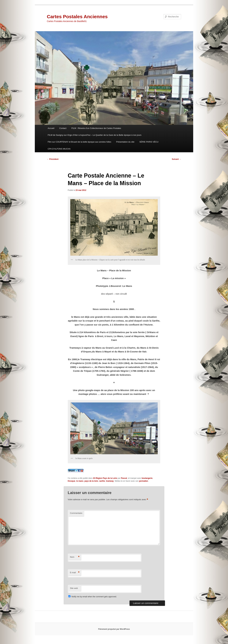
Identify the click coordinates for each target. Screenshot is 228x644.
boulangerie (147, 478)
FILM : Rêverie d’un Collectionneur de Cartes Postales (96, 128)
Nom (75, 557)
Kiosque (71, 481)
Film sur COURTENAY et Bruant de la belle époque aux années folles (79, 142)
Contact (63, 128)
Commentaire (76, 513)
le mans (80, 481)
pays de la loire (91, 481)
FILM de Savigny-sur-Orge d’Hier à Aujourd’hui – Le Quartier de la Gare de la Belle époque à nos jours (95, 135)
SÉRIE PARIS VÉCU (149, 142)
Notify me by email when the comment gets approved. (93, 597)
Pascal (124, 478)
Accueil (51, 128)
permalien (144, 481)
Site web (74, 588)
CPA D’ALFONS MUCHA (59, 149)
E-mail (75, 573)
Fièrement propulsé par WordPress (114, 629)
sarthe (102, 481)
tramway (110, 481)
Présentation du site (125, 142)
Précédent (53, 159)
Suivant (176, 159)
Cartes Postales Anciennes (77, 17)
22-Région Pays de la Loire (105, 478)
